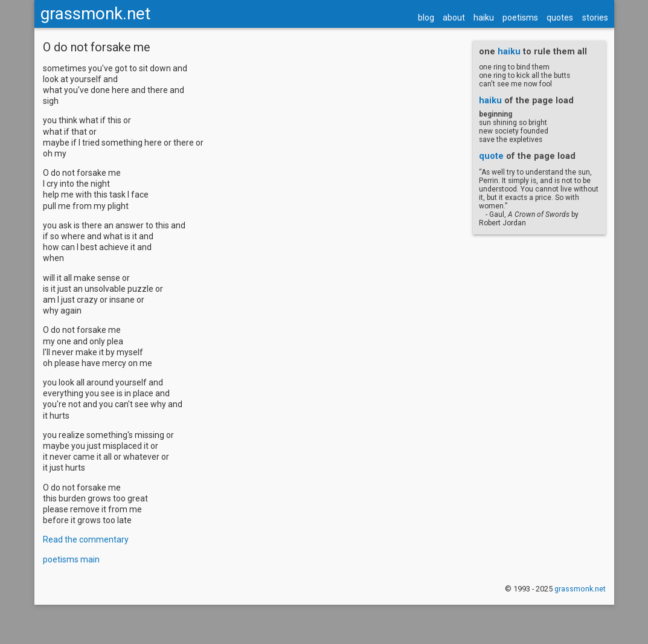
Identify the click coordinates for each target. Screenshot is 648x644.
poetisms (520, 18)
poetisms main (71, 559)
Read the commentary (86, 539)
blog (426, 18)
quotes (560, 18)
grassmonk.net (96, 14)
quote (491, 156)
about (454, 18)
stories (595, 18)
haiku (484, 18)
